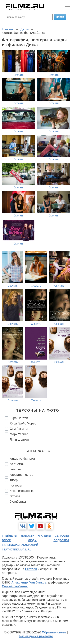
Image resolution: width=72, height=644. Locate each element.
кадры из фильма (22, 459)
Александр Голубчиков (29, 582)
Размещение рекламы (36, 636)
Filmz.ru (31, 569)
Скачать (18, 75)
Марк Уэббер (19, 434)
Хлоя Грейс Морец (23, 423)
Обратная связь (54, 632)
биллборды (18, 502)
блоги (7, 540)
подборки (61, 540)
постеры (16, 485)
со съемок (17, 464)
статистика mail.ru (17, 550)
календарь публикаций (20, 545)
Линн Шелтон (19, 440)
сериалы (62, 536)
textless (15, 496)
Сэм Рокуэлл (19, 429)
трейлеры (10, 536)
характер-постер (21, 475)
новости (28, 536)
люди (32, 540)
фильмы (45, 536)
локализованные (22, 491)
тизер (14, 480)
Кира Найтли (19, 418)
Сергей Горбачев (15, 586)
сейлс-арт (17, 469)
